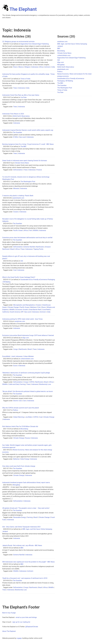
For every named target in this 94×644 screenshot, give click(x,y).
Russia (28, 438)
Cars (25, 401)
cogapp (19, 638)
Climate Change (13, 307)
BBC (22, 548)
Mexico (21, 67)
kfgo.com (26, 338)
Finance (39, 170)
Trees (15, 88)
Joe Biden (29, 417)
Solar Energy (25, 459)
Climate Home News (22, 163)
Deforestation (18, 170)
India (53, 67)
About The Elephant (9, 631)
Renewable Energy (19, 517)
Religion (27, 67)
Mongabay (16, 485)
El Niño (16, 137)
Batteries (16, 459)
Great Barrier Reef (35, 310)
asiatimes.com (20, 321)
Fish (30, 230)
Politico (15, 410)
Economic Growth (22, 310)
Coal (15, 270)
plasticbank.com (19, 198)
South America (15, 312)
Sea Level (22, 137)
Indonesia (35, 67)
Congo (15, 349)
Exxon (15, 366)
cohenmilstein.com (27, 359)
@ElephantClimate (32, 627)
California (6, 312)
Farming (30, 517)
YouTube (24, 97)
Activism (47, 67)
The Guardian (17, 132)
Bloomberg (24, 429)
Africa (41, 67)
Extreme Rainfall (29, 247)
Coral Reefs (46, 310)
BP (22, 312)
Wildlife (36, 230)
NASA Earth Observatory (21, 116)
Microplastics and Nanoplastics (24, 305)
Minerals (16, 188)
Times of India (25, 79)
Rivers (15, 67)
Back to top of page (9, 613)
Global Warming (19, 417)
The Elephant (20, 9)
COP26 (32, 382)
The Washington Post (28, 182)
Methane (33, 307)
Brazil (12, 249)
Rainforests (40, 247)
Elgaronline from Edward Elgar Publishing (35, 44)
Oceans (16, 212)
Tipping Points (38, 249)
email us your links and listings (26, 617)
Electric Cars (18, 401)
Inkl (22, 261)
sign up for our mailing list (21, 622)
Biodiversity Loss (45, 384)
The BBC (23, 146)
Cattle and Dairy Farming (17, 384)
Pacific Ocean (18, 230)
